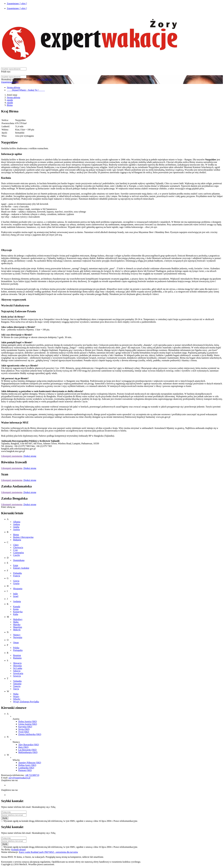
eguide (10, 100)
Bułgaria (17, 540)
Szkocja (17, 671)
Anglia (16, 527)
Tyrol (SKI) (24, 732)
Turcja (16, 689)
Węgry (16, 696)
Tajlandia (17, 681)
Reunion (17, 655)
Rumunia (17, 658)
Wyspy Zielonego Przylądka (26, 702)
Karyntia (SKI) (25, 727)
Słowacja (17, 663)
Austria (16, 529)
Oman (16, 643)
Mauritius (18, 627)
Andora (16, 524)
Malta (16, 622)
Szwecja (17, 676)
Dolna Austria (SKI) (28, 721)
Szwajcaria (18, 673)
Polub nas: (6, 72)
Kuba (16, 614)
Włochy (17, 699)
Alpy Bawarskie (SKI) (29, 745)
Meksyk (17, 630)
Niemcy (17, 635)
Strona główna (13, 97)
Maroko (17, 625)
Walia (16, 694)
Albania (17, 522)
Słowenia (17, 666)
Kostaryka (18, 612)
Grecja (16, 581)
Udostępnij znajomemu (12, 456)
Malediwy (18, 619)
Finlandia (17, 573)
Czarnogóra (18, 553)
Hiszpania (18, 589)
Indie (15, 594)
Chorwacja (18, 547)
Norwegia (18, 637)
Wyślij (5, 818)
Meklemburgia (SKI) (28, 752)
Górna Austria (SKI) (28, 724)
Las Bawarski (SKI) (27, 750)
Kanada (17, 607)
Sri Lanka (18, 668)
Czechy (17, 555)
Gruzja (16, 583)
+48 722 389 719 (44, 79)
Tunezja (17, 686)
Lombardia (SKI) (26, 768)
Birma (10, 105)
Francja (17, 576)
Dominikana (19, 560)
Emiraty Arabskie (21, 568)
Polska (16, 648)
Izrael (16, 596)
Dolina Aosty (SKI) (27, 765)
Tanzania (17, 684)
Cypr (15, 550)
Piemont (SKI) (25, 770)
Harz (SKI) (23, 747)
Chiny (16, 545)
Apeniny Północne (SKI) (30, 763)
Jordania (17, 601)
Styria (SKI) (24, 729)
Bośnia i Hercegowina (23, 537)
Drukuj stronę (30, 456)
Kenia (16, 609)
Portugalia (18, 650)
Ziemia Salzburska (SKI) (30, 734)
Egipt (16, 565)
